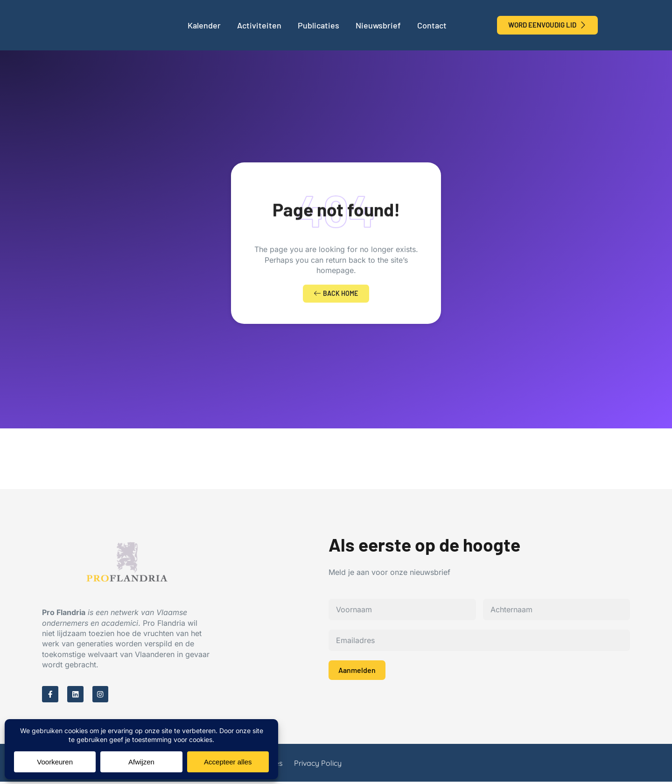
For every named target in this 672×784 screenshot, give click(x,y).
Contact (432, 25)
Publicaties (318, 25)
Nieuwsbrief (378, 25)
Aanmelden (357, 671)
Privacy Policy (318, 765)
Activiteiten (259, 25)
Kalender (204, 25)
